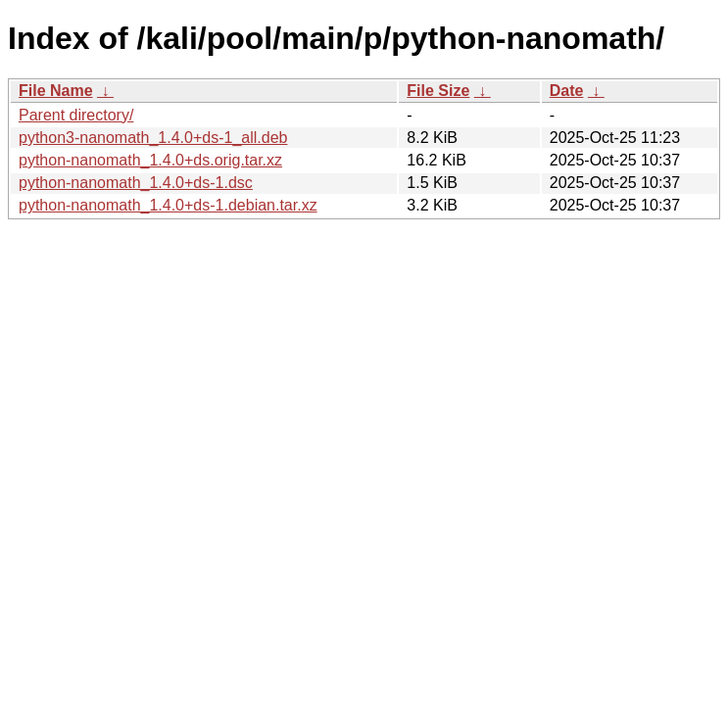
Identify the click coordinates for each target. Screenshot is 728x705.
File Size (438, 91)
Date (567, 91)
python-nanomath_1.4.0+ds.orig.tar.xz (150, 160)
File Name (56, 91)
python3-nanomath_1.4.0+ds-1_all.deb (153, 138)
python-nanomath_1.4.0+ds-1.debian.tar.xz (168, 205)
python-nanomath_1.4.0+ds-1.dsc (136, 183)
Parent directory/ (76, 115)
